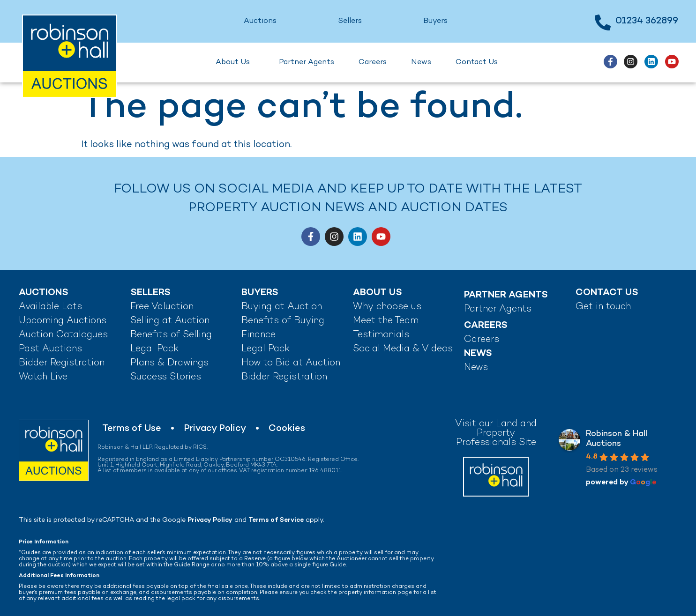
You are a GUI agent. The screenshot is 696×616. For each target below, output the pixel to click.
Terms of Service (276, 520)
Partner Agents (307, 63)
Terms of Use (132, 429)
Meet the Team (386, 321)
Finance (258, 335)
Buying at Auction (282, 307)
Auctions (262, 22)
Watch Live (43, 377)
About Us (235, 63)
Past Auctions (50, 349)
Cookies (287, 429)
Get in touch (603, 307)
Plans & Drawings (169, 363)
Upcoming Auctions (63, 321)
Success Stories (166, 377)
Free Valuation (162, 307)
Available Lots (50, 307)
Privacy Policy (215, 429)
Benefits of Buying (283, 321)
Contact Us (477, 63)
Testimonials (381, 335)
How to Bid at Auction (291, 363)
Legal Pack (154, 349)
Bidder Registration (62, 363)
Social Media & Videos (403, 349)
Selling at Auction (170, 321)
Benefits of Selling (171, 335)
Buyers (438, 22)
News (421, 63)
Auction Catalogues (63, 335)
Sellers (352, 22)
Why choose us (387, 307)
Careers (373, 63)
